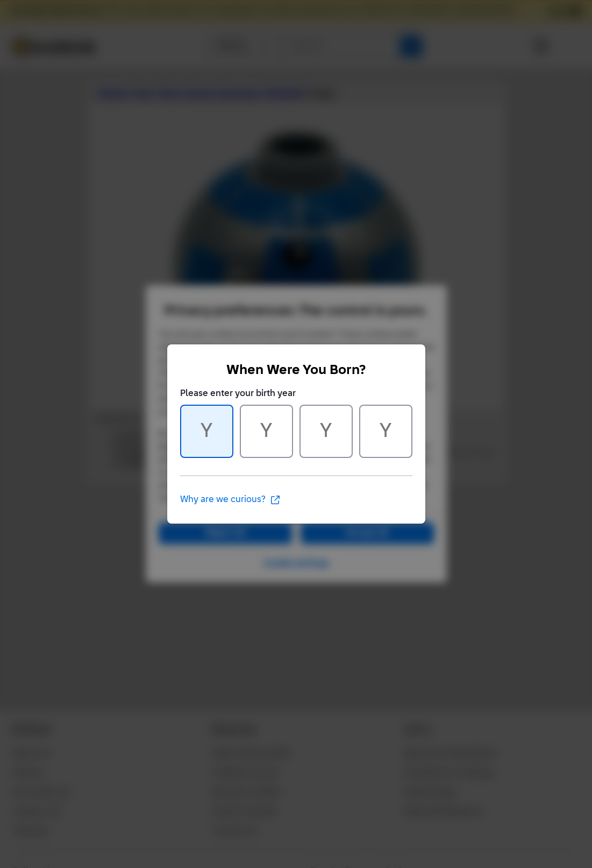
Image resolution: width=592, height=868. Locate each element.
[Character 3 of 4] (326, 431)
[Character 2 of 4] (266, 431)
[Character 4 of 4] (386, 431)
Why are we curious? (230, 500)
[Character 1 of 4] (207, 431)
